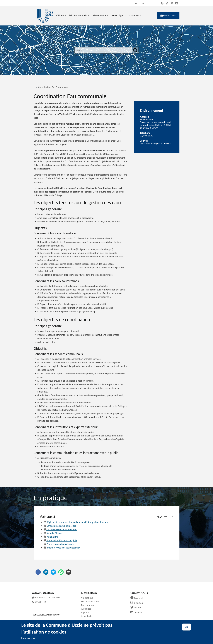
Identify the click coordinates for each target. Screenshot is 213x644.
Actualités (87, 609)
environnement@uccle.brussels (156, 143)
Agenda (86, 612)
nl (143, 3)
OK (186, 627)
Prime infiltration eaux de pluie (60, 540)
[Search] (135, 50)
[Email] (69, 572)
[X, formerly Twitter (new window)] (172, 3)
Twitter (137, 608)
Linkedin (137, 612)
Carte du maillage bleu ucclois (60, 526)
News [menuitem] (114, 15)
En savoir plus (28, 638)
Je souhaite (135, 16)
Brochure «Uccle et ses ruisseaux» (62, 548)
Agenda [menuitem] (123, 15)
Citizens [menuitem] (61, 16)
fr (136, 3)
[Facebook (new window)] (162, 3)
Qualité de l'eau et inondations (60, 529)
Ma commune (89, 605)
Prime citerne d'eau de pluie (59, 544)
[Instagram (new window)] (167, 3)
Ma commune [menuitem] (101, 16)
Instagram (138, 603)
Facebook (138, 598)
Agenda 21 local (53, 533)
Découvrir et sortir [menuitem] (79, 16)
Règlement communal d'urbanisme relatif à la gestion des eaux (76, 522)
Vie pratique (88, 598)
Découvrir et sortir (91, 601)
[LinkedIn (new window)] (177, 3)
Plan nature (51, 537)
